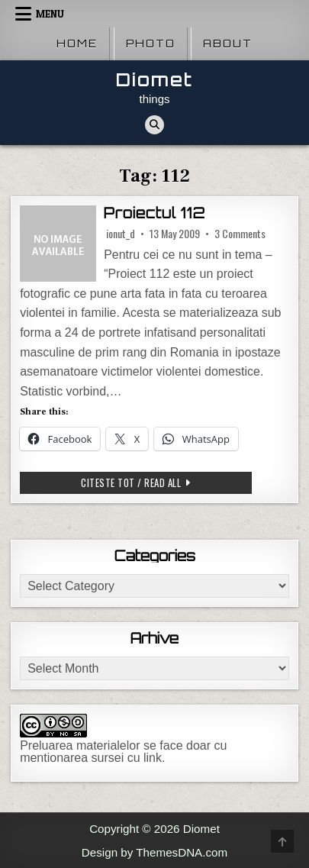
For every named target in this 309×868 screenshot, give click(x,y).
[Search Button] (154, 125)
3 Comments (240, 234)
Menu (50, 14)
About (228, 44)
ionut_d (121, 234)
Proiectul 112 (154, 213)
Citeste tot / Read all (161, 482)
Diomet (154, 80)
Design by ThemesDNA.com (154, 852)
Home (77, 44)
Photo (151, 44)
